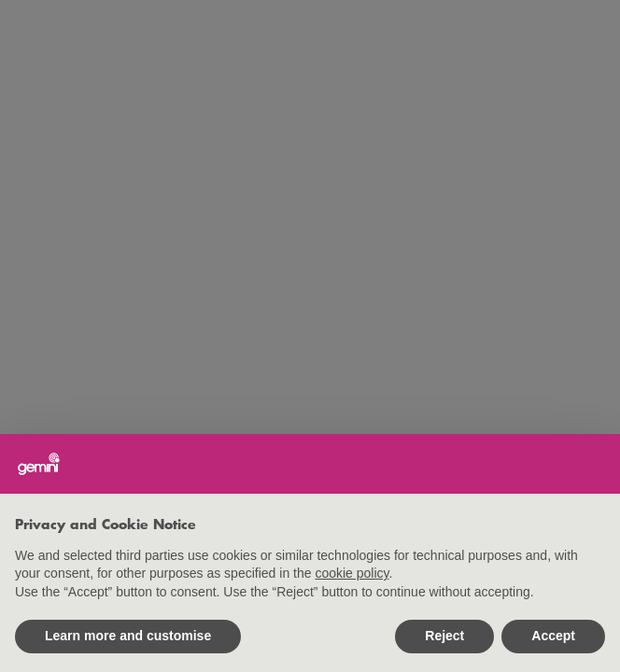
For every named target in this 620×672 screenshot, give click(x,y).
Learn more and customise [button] (128, 636)
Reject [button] (444, 636)
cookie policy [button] (352, 573)
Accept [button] (553, 636)
